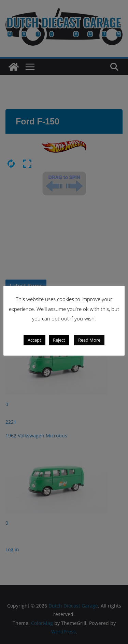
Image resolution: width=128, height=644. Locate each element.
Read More (89, 340)
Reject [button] (59, 340)
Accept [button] (34, 340)
